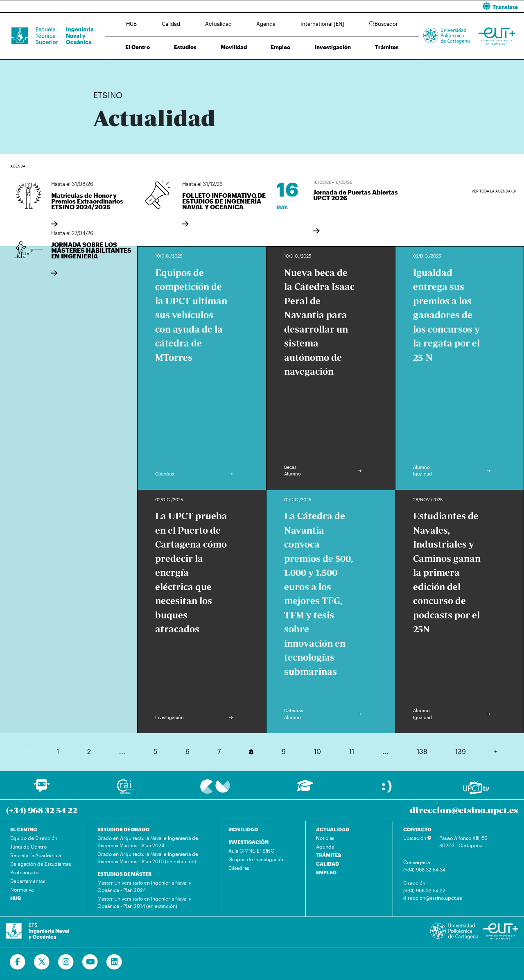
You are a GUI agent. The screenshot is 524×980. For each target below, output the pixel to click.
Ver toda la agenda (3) (494, 191)
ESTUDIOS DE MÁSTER (124, 874)
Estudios (185, 47)
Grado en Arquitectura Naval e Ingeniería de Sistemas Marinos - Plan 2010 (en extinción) (148, 858)
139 (461, 751)
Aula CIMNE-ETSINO (252, 851)
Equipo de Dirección (34, 838)
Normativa (22, 889)
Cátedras (239, 868)
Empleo (280, 47)
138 (422, 751)
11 (352, 751)
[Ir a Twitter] (42, 962)
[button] (396, 6)
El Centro (138, 47)
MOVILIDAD (243, 829)
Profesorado (24, 872)
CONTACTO (417, 829)
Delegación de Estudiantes (41, 864)
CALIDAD (327, 864)
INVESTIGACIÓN (248, 842)
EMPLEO (326, 872)
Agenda (266, 24)
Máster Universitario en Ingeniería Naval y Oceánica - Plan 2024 (144, 886)
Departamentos (28, 881)
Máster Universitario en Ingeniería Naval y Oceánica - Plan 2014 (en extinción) (144, 902)
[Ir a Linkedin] (114, 962)
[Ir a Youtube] (90, 962)
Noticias (325, 838)
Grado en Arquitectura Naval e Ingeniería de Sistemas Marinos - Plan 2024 (148, 842)
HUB (131, 24)
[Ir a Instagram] (66, 962)
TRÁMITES (329, 855)
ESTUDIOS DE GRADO (123, 829)
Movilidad (234, 47)
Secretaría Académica (36, 855)
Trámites (387, 47)
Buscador (384, 24)
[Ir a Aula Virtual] (305, 789)
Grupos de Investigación (256, 859)
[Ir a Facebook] (18, 962)
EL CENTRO (24, 829)
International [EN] (322, 24)
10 (317, 751)
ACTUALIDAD (333, 829)
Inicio (100, 69)
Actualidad (218, 24)
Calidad (171, 24)
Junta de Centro (28, 846)
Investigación (333, 47)
